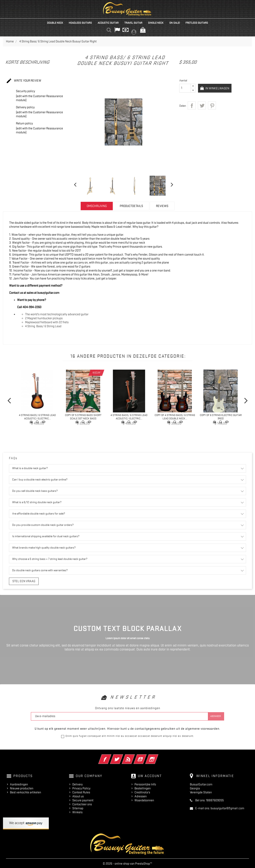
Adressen (141, 796)
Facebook (110, 756)
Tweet (202, 105)
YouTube (146, 756)
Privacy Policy (81, 788)
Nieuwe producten (22, 788)
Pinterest (212, 105)
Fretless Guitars (197, 23)
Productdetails (131, 206)
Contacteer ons (82, 804)
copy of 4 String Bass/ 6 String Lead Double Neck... (175, 417)
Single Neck (156, 23)
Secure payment (83, 800)
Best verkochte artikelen (25, 792)
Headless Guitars (80, 23)
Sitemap (78, 807)
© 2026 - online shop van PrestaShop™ (127, 863)
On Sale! (175, 23)
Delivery (77, 784)
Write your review (24, 81)
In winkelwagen (218, 88)
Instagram (157, 756)
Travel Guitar (133, 23)
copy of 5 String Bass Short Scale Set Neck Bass (83, 417)
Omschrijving (97, 206)
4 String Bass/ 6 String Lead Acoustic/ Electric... (37, 417)
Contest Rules (81, 792)
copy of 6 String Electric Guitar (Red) (221, 417)
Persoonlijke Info (145, 784)
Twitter (122, 756)
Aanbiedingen (19, 784)
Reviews (162, 206)
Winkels (77, 811)
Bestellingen (143, 788)
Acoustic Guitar (108, 23)
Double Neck (55, 23)
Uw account (150, 775)
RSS (134, 756)
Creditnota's (142, 792)
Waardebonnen (144, 800)
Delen (192, 105)
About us (78, 796)
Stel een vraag (21, 581)
